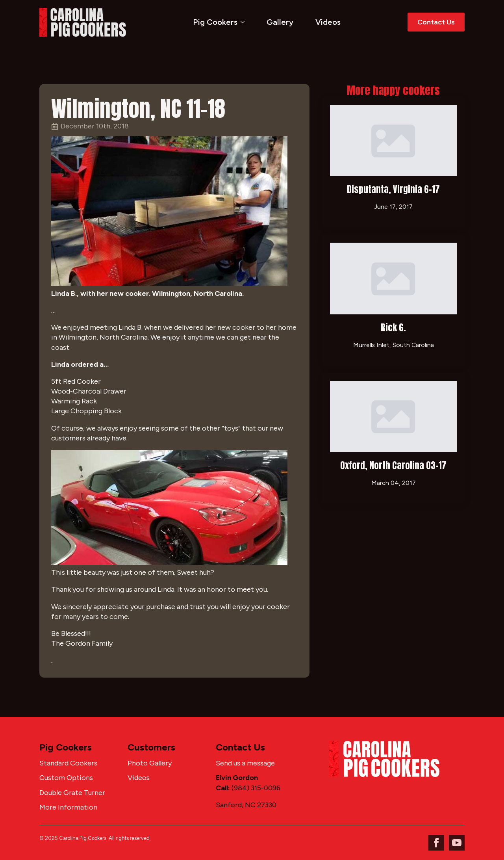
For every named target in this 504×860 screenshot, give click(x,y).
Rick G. (393, 328)
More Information (68, 807)
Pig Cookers (215, 22)
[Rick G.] (393, 278)
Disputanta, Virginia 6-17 (393, 189)
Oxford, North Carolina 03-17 (393, 465)
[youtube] (457, 843)
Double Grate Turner (72, 793)
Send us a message (245, 763)
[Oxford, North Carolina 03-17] (393, 417)
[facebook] (436, 843)
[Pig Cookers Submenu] (244, 22)
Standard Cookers (68, 763)
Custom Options (66, 778)
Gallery (280, 22)
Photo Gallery (150, 763)
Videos (328, 22)
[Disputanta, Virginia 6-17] (393, 140)
